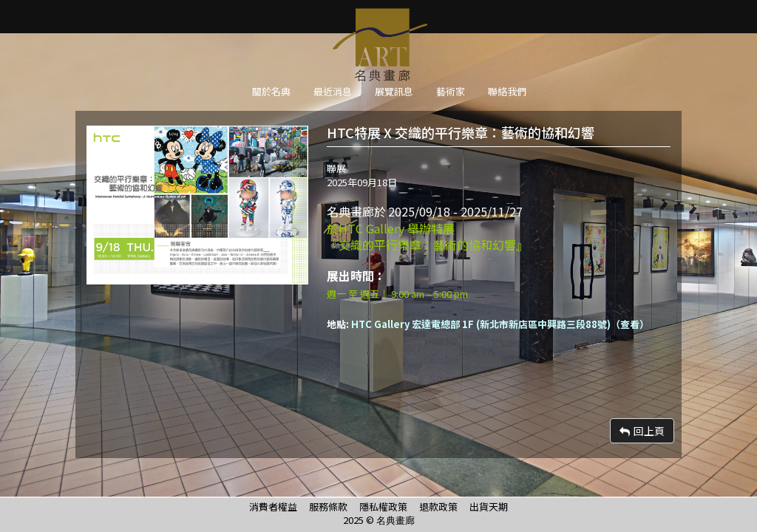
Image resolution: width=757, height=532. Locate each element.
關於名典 (271, 91)
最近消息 (333, 91)
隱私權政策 (383, 507)
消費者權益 (273, 507)
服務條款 (328, 507)
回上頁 (642, 431)
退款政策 (438, 507)
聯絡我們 (507, 91)
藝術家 (451, 91)
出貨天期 (489, 507)
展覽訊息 (394, 91)
